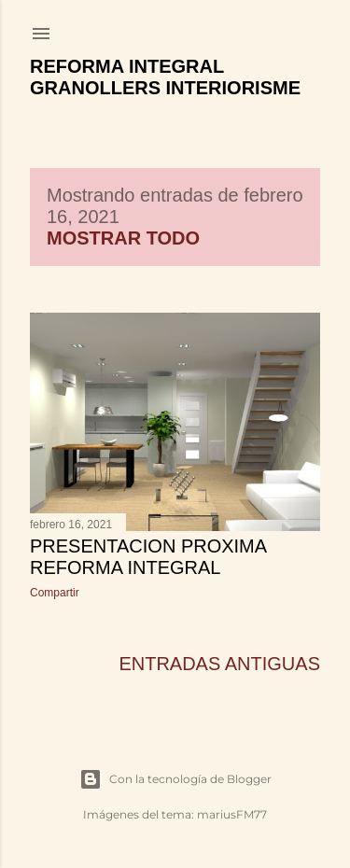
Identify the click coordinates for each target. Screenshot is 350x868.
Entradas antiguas (219, 664)
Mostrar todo (123, 238)
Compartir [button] (55, 593)
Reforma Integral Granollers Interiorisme (165, 77)
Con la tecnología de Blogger (175, 779)
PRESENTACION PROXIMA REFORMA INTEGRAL (148, 557)
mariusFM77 (232, 814)
